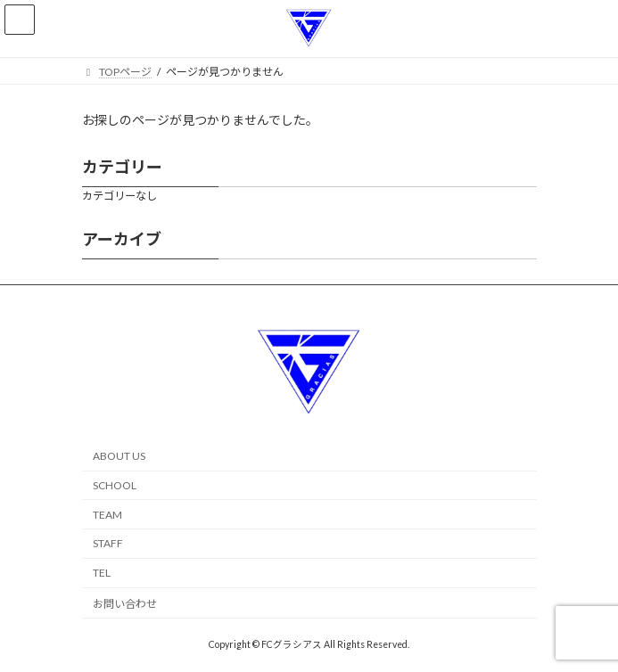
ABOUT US (119, 456)
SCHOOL (115, 485)
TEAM (107, 515)
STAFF (108, 544)
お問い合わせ (125, 604)
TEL (102, 573)
